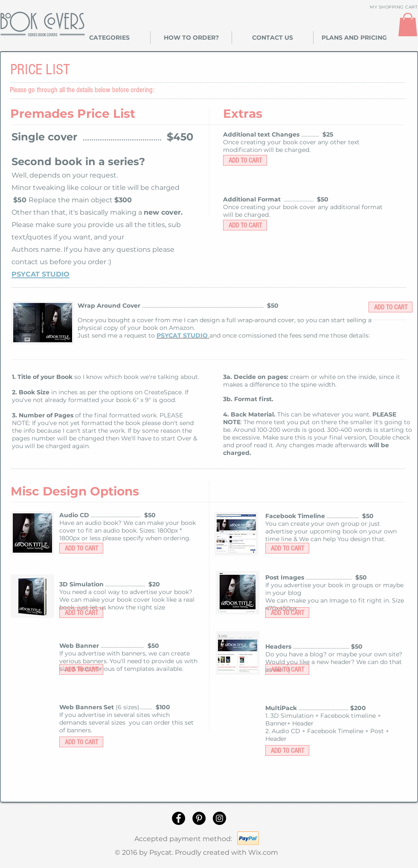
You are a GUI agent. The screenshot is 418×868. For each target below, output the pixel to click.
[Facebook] (179, 818)
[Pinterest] (199, 818)
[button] (109, 38)
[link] (408, 25)
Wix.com (263, 852)
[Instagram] (219, 818)
